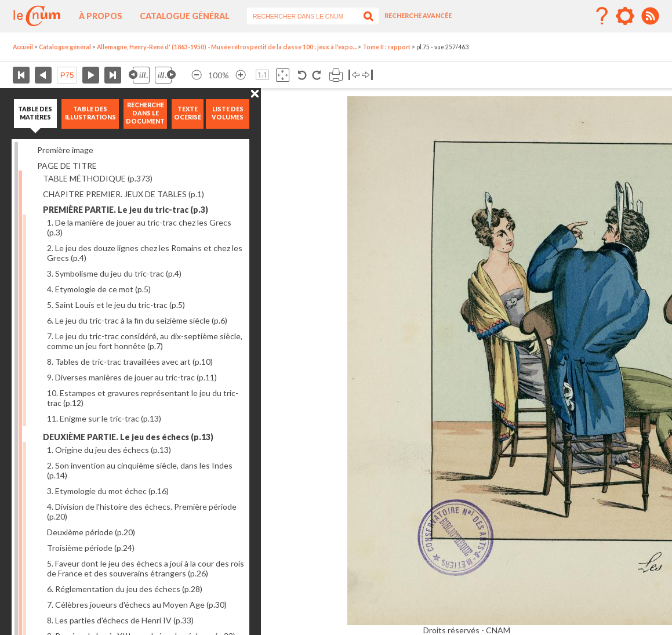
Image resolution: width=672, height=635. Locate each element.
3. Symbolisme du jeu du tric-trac (114, 273)
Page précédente (43, 75)
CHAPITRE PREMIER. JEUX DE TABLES (123, 194)
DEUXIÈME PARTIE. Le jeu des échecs (128, 437)
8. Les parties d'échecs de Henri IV (120, 620)
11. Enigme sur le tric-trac (104, 418)
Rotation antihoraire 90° (302, 75)
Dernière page (113, 75)
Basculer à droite (367, 75)
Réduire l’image (197, 75)
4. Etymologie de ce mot (99, 289)
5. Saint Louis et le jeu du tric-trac (116, 305)
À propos (101, 16)
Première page (21, 75)
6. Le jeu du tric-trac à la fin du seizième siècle (137, 320)
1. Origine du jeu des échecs (109, 450)
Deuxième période (91, 532)
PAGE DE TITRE (67, 166)
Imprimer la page (336, 75)
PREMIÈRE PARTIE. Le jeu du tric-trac (126, 210)
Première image (65, 150)
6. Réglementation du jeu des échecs (125, 589)
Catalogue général (185, 16)
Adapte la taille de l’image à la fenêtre (283, 75)
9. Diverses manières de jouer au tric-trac (132, 377)
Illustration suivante (165, 75)
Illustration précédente (139, 75)
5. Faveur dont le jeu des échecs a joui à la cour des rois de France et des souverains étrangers (146, 568)
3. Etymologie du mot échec (108, 491)
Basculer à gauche (354, 75)
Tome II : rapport (386, 47)
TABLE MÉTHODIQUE (98, 178)
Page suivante (91, 75)
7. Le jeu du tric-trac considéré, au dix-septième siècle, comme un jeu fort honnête (145, 341)
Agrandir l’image (241, 75)
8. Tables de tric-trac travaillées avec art (130, 362)
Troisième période (91, 548)
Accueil (23, 47)
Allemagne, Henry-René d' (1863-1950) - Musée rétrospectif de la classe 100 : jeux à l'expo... (227, 47)
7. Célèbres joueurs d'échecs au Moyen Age (137, 605)
